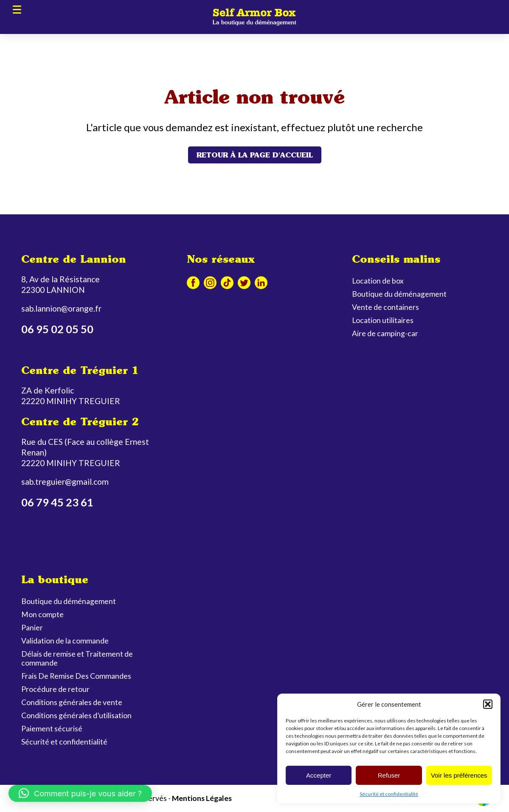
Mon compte (42, 614)
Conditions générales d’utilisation (76, 715)
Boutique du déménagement (399, 294)
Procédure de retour (55, 689)
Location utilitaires (383, 320)
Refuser (389, 775)
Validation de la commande (65, 641)
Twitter (244, 283)
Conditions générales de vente (72, 702)
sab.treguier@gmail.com (65, 482)
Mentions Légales (202, 798)
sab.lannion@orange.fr (61, 308)
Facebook (193, 283)
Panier (32, 628)
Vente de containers (385, 307)
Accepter (319, 775)
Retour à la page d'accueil (255, 155)
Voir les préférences (459, 775)
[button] (488, 704)
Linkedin (261, 283)
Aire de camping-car (385, 333)
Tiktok (227, 283)
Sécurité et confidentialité (389, 794)
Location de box (378, 281)
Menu (17, 9)
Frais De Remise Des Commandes (76, 676)
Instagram (210, 283)
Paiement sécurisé (52, 729)
